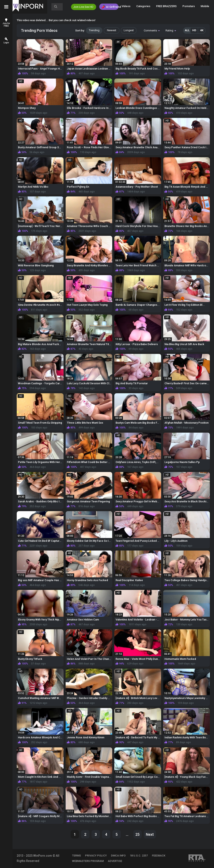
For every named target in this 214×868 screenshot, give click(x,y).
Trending (94, 30)
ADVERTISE (115, 861)
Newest (112, 30)
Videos (126, 6)
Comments (152, 30)
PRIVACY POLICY (96, 856)
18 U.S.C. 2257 (139, 856)
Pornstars (189, 6)
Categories (143, 6)
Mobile (205, 6)
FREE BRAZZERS (166, 6)
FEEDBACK (159, 856)
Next (150, 834)
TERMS (76, 856)
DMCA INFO (118, 856)
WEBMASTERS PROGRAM (88, 861)
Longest (129, 30)
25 (138, 834)
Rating (171, 30)
